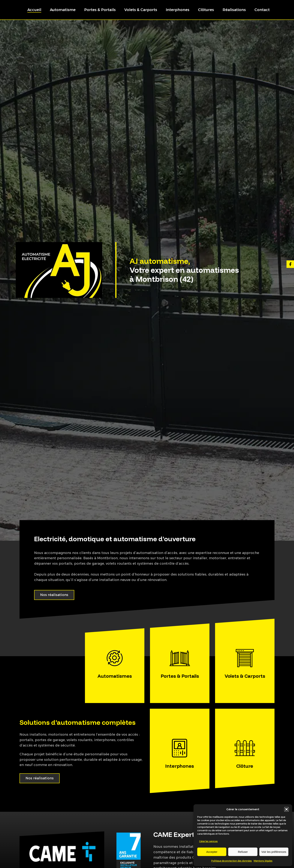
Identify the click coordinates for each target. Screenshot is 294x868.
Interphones (178, 10)
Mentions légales (263, 861)
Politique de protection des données (232, 861)
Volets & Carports (141, 10)
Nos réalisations (54, 595)
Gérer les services (208, 841)
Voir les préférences (274, 852)
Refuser (243, 852)
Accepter (212, 852)
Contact (262, 10)
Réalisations (234, 10)
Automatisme (63, 10)
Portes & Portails (100, 10)
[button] (286, 809)
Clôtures (206, 10)
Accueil (34, 10)
